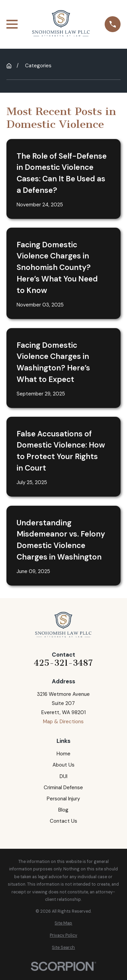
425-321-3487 (63, 663)
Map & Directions (63, 722)
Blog (63, 810)
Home (63, 754)
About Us (63, 765)
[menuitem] (63, 923)
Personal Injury (63, 799)
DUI (63, 776)
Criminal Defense (63, 788)
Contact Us (63, 821)
